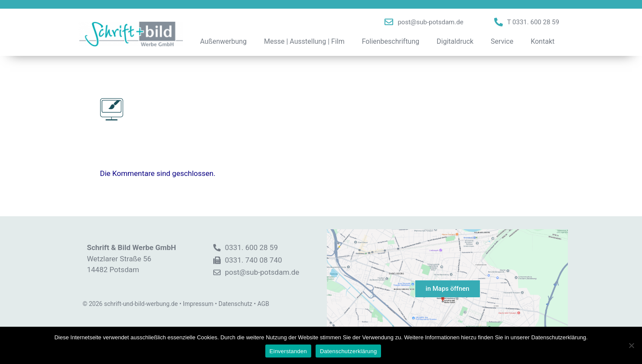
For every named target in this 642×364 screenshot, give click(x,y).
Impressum (198, 304)
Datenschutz (235, 304)
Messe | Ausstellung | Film (304, 41)
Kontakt (543, 41)
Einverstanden (288, 351)
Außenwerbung (224, 41)
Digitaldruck (455, 41)
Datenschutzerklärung (348, 351)
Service (502, 41)
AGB (263, 304)
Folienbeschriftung (391, 41)
